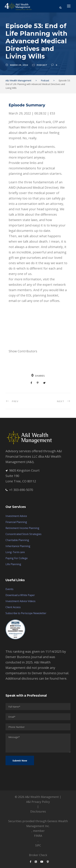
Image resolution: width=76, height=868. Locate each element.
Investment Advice (16, 516)
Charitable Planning (17, 540)
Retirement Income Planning (22, 528)
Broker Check (38, 855)
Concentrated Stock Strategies (23, 534)
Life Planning (13, 564)
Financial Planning (16, 522)
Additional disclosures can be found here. (36, 678)
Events (9, 589)
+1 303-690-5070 (19, 490)
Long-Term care (15, 552)
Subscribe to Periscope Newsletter (26, 613)
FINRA (38, 836)
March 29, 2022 (19, 65)
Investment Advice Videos (20, 601)
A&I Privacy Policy (38, 802)
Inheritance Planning (18, 546)
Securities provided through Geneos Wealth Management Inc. (38, 824)
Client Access (13, 607)
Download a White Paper (20, 595)
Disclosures (38, 811)
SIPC (38, 845)
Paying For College (17, 558)
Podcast (42, 65)
